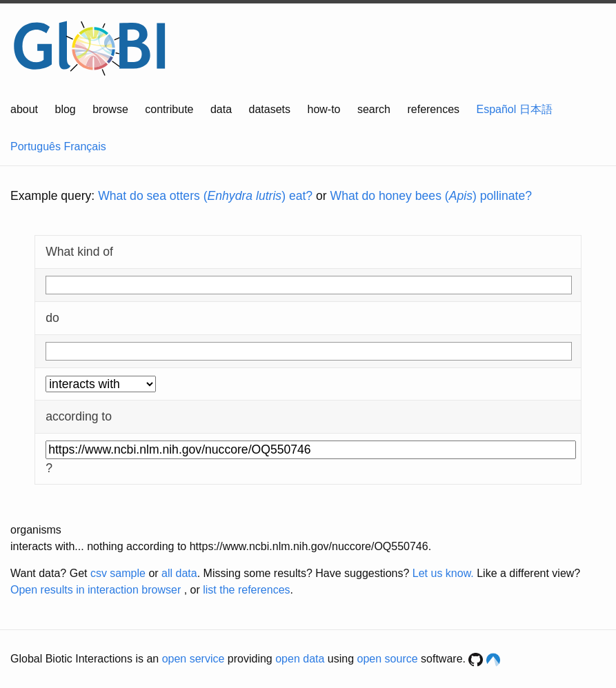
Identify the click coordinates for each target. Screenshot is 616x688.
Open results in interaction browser (96, 590)
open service (193, 659)
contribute (169, 109)
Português (36, 146)
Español (497, 109)
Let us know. (443, 573)
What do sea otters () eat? (205, 196)
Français (85, 146)
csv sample (118, 573)
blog (66, 109)
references (433, 109)
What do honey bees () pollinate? (431, 196)
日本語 (536, 109)
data (221, 109)
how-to (324, 109)
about (24, 109)
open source (388, 659)
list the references (246, 590)
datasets (270, 109)
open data (300, 659)
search (374, 109)
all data (179, 573)
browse (110, 109)
